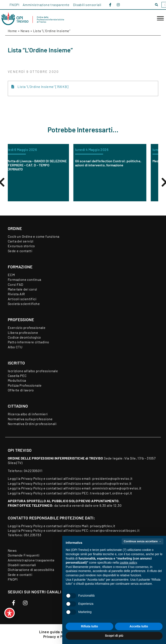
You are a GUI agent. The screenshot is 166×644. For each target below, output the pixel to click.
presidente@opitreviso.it (113, 478)
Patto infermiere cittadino (28, 342)
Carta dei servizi (21, 241)
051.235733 (32, 535)
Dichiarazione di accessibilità (31, 570)
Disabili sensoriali (87, 5)
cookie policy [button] (128, 563)
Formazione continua (25, 279)
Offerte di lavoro (21, 390)
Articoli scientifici (22, 299)
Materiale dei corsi (22, 289)
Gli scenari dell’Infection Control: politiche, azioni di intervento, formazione (120, 163)
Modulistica (17, 380)
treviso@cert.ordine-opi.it (111, 493)
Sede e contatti (20, 251)
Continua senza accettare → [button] (143, 541)
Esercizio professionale (27, 327)
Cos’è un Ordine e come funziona (34, 236)
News (25, 31)
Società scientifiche (24, 304)
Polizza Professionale (25, 385)
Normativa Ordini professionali (32, 424)
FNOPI (14, 5)
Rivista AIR (16, 294)
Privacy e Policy (57, 636)
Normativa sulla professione (30, 419)
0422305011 (33, 471)
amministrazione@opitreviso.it (117, 488)
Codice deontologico (24, 337)
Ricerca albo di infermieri (28, 414)
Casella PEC (17, 376)
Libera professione (23, 332)
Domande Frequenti (24, 555)
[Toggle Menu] (160, 18)
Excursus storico (21, 246)
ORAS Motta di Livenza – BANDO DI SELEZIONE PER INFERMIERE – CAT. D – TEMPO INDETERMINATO (44, 165)
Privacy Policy (32, 478)
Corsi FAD (16, 284)
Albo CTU (15, 347)
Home (12, 31)
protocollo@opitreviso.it (112, 483)
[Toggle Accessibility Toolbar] (10, 613)
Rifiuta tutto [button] (90, 626)
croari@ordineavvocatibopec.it (115, 530)
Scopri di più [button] (114, 636)
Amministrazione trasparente (46, 5)
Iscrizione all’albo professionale (33, 371)
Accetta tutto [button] (139, 626)
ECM (11, 275)
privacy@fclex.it (103, 526)
